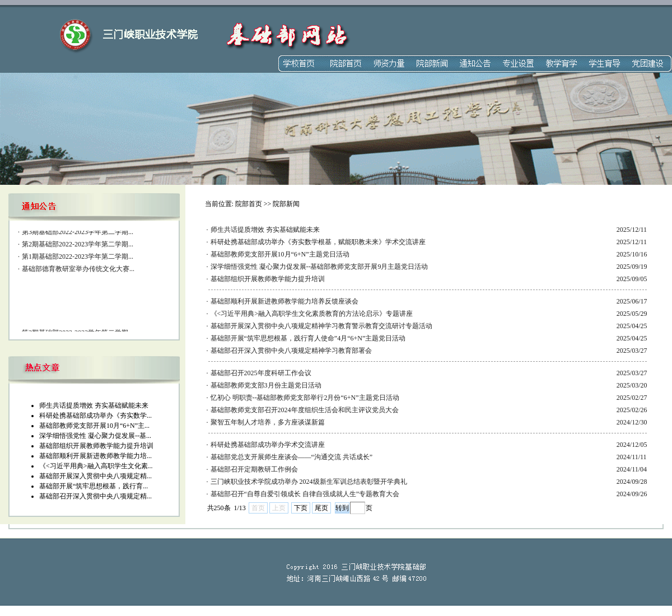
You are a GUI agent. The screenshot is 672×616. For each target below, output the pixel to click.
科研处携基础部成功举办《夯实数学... (95, 416)
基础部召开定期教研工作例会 (254, 469)
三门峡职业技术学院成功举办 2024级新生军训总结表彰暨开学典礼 (309, 482)
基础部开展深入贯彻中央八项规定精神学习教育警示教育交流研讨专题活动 (321, 326)
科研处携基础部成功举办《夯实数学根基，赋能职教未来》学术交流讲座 (318, 242)
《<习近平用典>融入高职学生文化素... (96, 466)
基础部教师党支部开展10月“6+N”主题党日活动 (280, 254)
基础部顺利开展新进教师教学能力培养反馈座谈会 (284, 301)
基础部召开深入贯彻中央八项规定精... (95, 496)
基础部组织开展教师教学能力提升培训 (96, 446)
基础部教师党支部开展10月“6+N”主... (94, 426)
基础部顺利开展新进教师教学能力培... (95, 456)
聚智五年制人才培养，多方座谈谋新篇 (268, 422)
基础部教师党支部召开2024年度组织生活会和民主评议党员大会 (305, 410)
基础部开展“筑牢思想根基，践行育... (94, 486)
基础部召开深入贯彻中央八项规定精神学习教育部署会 (291, 351)
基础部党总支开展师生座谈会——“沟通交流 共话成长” (292, 457)
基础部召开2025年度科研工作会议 (261, 373)
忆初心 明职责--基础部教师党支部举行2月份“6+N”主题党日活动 (305, 398)
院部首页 (249, 204)
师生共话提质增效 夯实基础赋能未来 (94, 405)
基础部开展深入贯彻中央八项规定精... (95, 476)
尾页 (321, 508)
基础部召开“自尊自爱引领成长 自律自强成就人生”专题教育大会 (305, 494)
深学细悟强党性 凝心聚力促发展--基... (95, 436)
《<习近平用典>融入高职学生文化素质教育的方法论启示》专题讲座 (312, 314)
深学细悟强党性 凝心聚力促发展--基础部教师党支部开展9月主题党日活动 (319, 267)
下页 (301, 508)
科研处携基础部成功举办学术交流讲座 (268, 445)
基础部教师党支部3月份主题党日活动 (266, 385)
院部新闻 (286, 204)
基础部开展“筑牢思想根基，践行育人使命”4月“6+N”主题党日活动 (308, 338)
